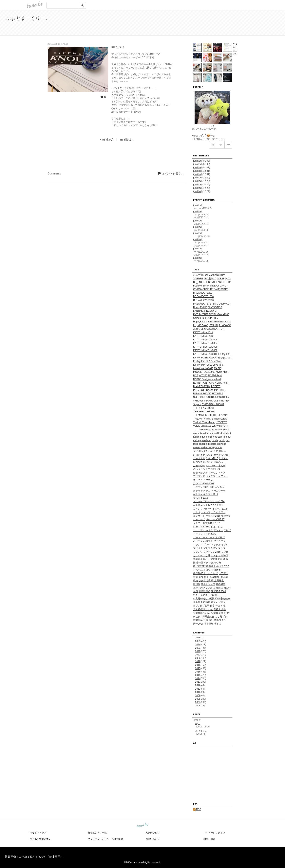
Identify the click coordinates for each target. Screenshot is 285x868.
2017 (198, 668)
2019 (198, 661)
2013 (198, 682)
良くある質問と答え (40, 839)
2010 (198, 692)
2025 (198, 641)
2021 (198, 655)
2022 (198, 651)
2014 (198, 678)
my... (198, 723)
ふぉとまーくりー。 (28, 18)
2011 (198, 689)
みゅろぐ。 (201, 731)
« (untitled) (106, 140)
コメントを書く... (171, 173)
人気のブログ (153, 833)
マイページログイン (214, 833)
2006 (198, 706)
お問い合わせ (153, 839)
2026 (198, 638)
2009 (198, 696)
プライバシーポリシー (100, 839)
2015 (198, 675)
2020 (198, 658)
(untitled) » (127, 140)
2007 (198, 702)
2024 (198, 645)
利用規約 (118, 839)
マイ (212, 126)
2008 (198, 699)
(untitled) (198, 161)
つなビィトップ (38, 833)
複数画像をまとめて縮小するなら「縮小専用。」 (35, 857)
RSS (197, 809)
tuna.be (142, 825)
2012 (198, 685)
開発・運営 (209, 839)
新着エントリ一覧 (97, 833)
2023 (198, 648)
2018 (198, 665)
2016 (198, 672)
